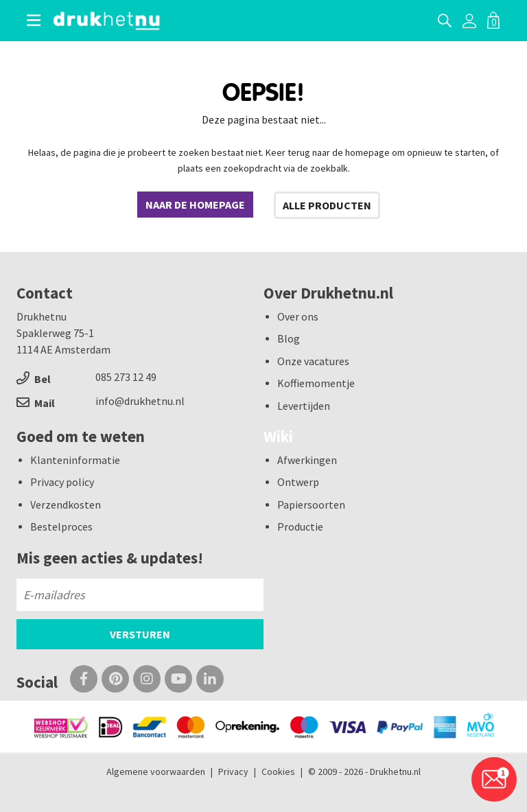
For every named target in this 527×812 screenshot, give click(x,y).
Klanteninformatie (75, 460)
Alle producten (327, 205)
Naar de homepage (195, 205)
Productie (300, 526)
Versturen (140, 634)
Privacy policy (62, 482)
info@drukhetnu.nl (140, 401)
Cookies (278, 772)
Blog (289, 338)
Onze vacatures (313, 361)
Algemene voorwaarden (156, 772)
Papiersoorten (311, 504)
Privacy (233, 772)
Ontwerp (298, 482)
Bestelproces (61, 526)
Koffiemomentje (316, 383)
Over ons (298, 316)
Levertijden (304, 406)
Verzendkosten (66, 504)
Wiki (278, 436)
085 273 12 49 (126, 377)
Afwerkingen (307, 460)
